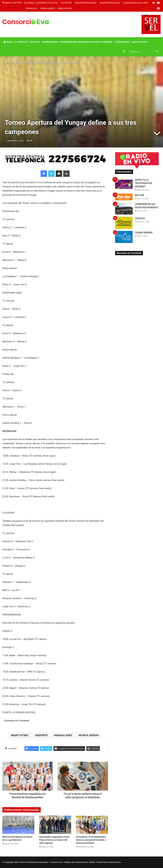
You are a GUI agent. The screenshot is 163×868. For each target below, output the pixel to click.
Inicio (8, 42)
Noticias (35, 42)
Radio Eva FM (65, 8)
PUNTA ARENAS (89, 735)
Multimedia (122, 42)
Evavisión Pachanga (86, 3)
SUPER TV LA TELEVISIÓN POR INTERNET (144, 183)
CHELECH (140, 218)
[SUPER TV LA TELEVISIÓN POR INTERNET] (124, 184)
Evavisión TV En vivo (47, 3)
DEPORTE (42, 735)
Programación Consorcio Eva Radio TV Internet (86, 42)
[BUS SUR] (124, 197)
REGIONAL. (19, 63)
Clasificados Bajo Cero (135, 3)
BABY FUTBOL (21, 735)
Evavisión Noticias (110, 3)
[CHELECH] (124, 223)
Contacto (21, 42)
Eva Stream (29, 3)
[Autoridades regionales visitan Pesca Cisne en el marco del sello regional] (55, 825)
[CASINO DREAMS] (124, 237)
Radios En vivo (140, 42)
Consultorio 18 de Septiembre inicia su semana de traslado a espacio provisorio (91, 840)
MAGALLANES (64, 735)
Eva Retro (66, 3)
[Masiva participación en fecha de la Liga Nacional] (18, 825)
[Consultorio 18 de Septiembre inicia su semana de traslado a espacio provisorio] (92, 825)
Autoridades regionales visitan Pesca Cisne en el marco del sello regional (54, 840)
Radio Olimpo (48, 8)
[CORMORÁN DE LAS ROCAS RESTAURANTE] (124, 209)
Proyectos (32, 8)
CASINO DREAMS (144, 233)
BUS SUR (140, 195)
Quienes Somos (50, 42)
